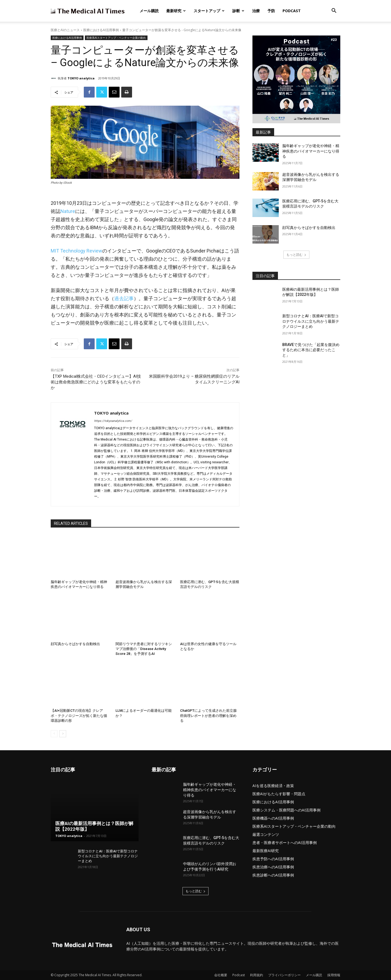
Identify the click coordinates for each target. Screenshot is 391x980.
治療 (256, 11)
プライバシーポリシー (284, 975)
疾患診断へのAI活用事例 (273, 875)
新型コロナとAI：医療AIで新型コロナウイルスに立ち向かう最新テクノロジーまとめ (311, 321)
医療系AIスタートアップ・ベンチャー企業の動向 (116, 38)
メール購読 (149, 11)
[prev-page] (54, 734)
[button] (334, 11)
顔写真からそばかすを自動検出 (75, 644)
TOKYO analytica (81, 78)
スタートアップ (209, 11)
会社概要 (221, 975)
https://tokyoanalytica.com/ (113, 421)
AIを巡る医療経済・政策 (273, 786)
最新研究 (176, 11)
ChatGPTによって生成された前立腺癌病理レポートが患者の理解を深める (208, 715)
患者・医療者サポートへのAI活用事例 (285, 842)
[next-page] (63, 734)
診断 (238, 11)
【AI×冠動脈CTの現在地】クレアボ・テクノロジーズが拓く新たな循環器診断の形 (79, 715)
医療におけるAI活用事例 (101, 30)
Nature (68, 211)
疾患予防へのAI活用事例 (273, 859)
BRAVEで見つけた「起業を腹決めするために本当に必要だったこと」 (311, 350)
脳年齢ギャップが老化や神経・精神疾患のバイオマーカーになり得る (311, 151)
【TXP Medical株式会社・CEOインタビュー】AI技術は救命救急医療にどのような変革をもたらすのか (96, 382)
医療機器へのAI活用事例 (273, 818)
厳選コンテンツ (266, 834)
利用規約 (257, 975)
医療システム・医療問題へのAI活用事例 (286, 810)
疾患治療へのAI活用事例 (273, 867)
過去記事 (124, 298)
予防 (271, 11)
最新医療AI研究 (266, 851)
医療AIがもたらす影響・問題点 (279, 794)
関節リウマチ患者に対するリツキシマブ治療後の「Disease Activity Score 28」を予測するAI (144, 649)
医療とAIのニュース (65, 30)
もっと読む (296, 255)
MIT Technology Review (76, 251)
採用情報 (334, 975)
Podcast (292, 11)
